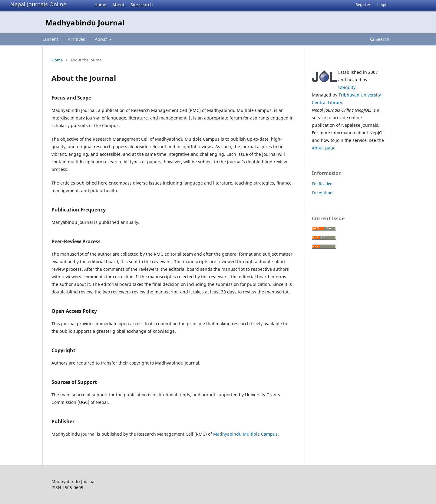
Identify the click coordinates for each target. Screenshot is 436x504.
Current (50, 39)
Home (100, 5)
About (118, 5)
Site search (142, 5)
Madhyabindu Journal (85, 23)
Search (380, 39)
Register (363, 5)
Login (382, 5)
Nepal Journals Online (38, 4)
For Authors (323, 193)
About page (324, 148)
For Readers (323, 184)
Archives (76, 39)
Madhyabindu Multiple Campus (245, 434)
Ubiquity (347, 87)
